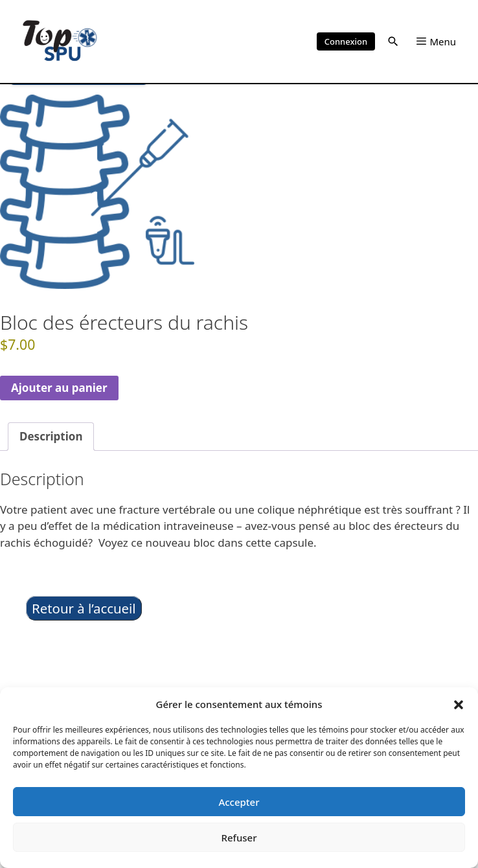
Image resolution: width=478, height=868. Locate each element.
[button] (459, 704)
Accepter (239, 802)
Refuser (239, 838)
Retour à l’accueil (84, 608)
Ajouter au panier (59, 388)
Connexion (346, 41)
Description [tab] (51, 436)
